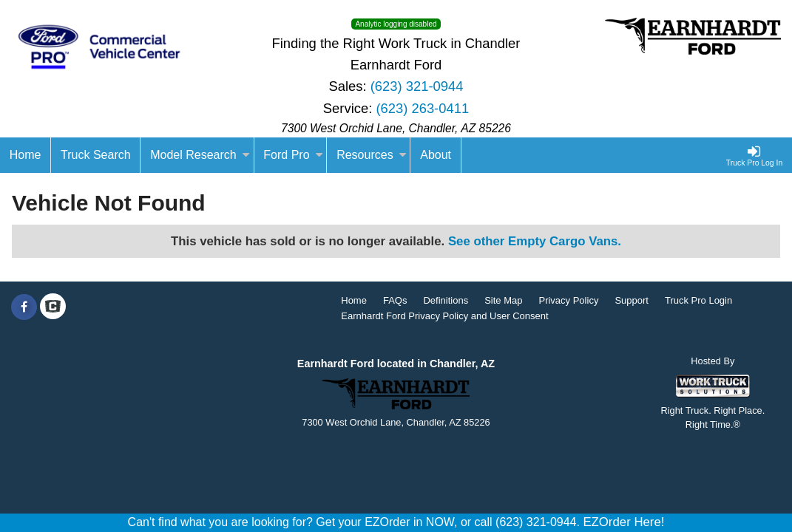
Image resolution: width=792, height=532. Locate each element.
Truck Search (96, 155)
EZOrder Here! (623, 522)
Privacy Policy (568, 300)
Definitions (446, 300)
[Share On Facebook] (24, 307)
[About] (436, 155)
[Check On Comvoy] (53, 307)
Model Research (200, 155)
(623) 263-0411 (422, 108)
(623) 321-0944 (417, 86)
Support (632, 300)
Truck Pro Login (698, 300)
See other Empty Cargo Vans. (535, 241)
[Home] (26, 155)
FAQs (395, 300)
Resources (371, 155)
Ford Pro (293, 155)
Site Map (503, 300)
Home (354, 300)
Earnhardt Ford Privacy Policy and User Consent (444, 316)
